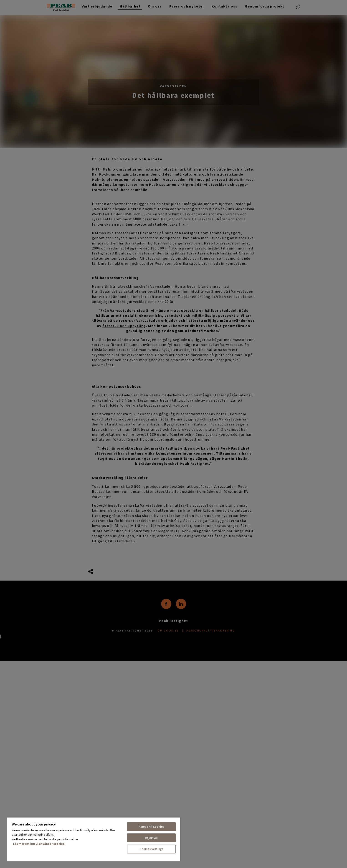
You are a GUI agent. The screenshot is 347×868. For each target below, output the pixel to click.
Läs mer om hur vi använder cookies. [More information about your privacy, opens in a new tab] (39, 844)
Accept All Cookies (151, 827)
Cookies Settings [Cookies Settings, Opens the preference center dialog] (151, 849)
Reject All (151, 838)
